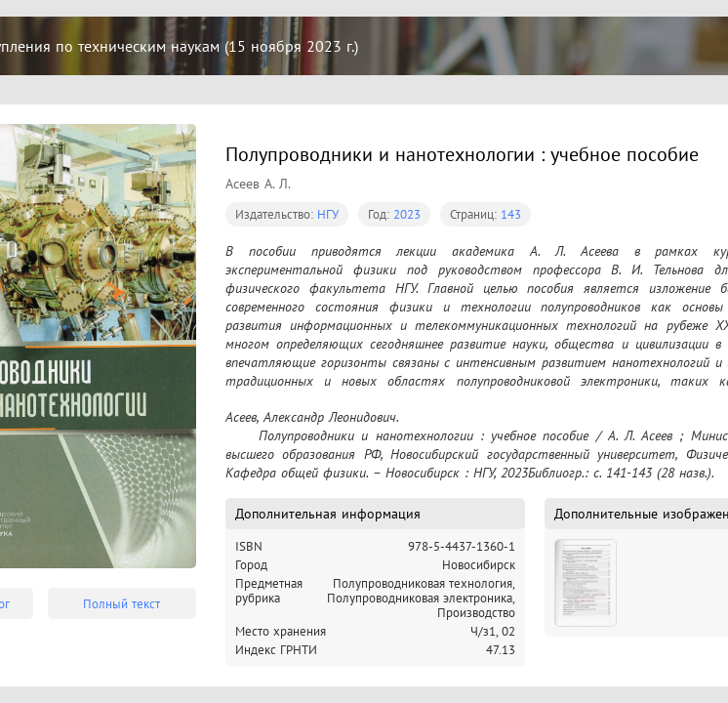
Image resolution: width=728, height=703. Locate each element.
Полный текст (121, 604)
